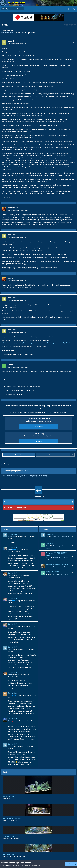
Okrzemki (49, 544)
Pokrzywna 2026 (10, 502)
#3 (73, 236)
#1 (74, 42)
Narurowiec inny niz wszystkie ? (58, 565)
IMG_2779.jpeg (8, 796)
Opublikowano (19, 44)
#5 (73, 299)
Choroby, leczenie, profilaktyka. (26, 33)
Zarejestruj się (38, 426)
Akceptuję (71, 864)
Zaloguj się (39, 441)
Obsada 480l (12, 534)
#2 (73, 209)
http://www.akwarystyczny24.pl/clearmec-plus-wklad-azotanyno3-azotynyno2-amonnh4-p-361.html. (37, 343)
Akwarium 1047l (9, 836)
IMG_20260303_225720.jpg (13, 818)
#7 (73, 365)
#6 (73, 331)
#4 (73, 279)
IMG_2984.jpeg (8, 854)
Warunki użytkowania (32, 865)
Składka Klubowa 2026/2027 (15, 508)
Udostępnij (19, 455)
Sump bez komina (52, 572)
